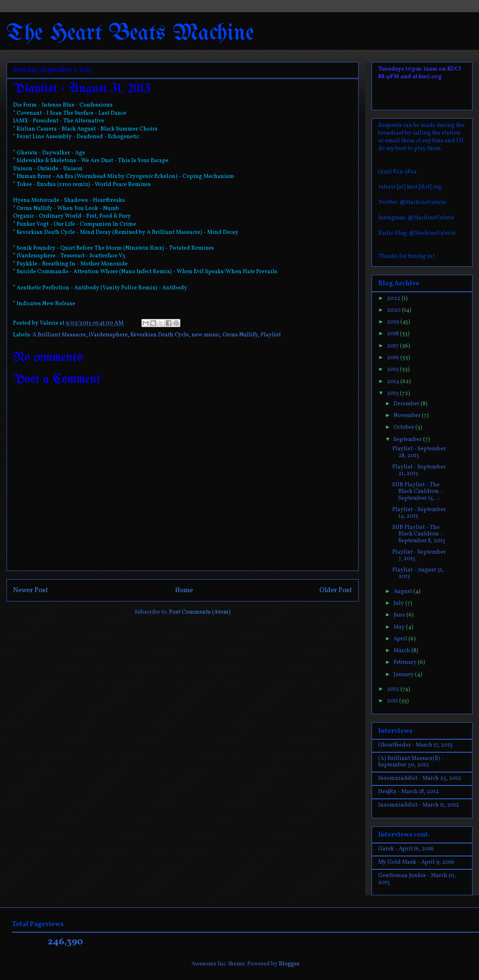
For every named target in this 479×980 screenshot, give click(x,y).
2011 (393, 701)
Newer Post (31, 590)
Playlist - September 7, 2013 (419, 556)
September (408, 440)
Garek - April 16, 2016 (406, 849)
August (403, 592)
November (408, 416)
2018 (393, 334)
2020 (395, 310)
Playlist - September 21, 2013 (419, 471)
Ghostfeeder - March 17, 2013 (415, 745)
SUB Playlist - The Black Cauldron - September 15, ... (417, 492)
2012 (394, 689)
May (400, 627)
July (399, 603)
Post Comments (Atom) (200, 612)
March (402, 651)
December (407, 404)
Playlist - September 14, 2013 (419, 513)
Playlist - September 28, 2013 (419, 452)
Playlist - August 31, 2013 (418, 573)
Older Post (336, 590)
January (404, 675)
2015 (393, 369)
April (401, 639)
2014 (394, 382)
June (400, 615)
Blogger (289, 964)
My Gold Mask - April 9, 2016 (416, 862)
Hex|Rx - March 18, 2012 (408, 792)
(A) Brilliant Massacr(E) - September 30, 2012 (411, 762)
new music (206, 335)
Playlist (271, 335)
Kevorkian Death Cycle (160, 335)
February (406, 662)
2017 (393, 346)
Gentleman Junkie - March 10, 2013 (417, 879)
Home (184, 590)
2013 (393, 393)
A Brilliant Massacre (59, 335)
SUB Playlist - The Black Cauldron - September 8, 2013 (419, 534)
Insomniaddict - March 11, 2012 (419, 805)
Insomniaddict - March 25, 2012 (420, 778)
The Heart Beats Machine (130, 33)
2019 (394, 322)
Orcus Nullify (240, 335)
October (404, 427)
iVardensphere (108, 335)
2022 (394, 298)
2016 (394, 358)
